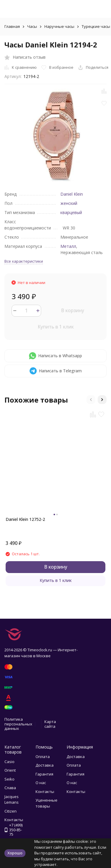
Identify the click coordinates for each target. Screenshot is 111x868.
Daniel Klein (72, 194)
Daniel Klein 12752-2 (25, 519)
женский (69, 203)
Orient (10, 770)
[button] (91, 400)
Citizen (11, 811)
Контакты (45, 792)
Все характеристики (24, 261)
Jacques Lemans (12, 800)
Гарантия (44, 774)
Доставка (45, 765)
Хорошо (15, 853)
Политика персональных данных (18, 724)
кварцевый (71, 212)
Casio (9, 762)
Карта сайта (50, 724)
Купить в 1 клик (56, 327)
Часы (32, 26)
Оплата (43, 757)
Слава (10, 788)
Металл (68, 246)
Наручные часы (59, 26)
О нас (41, 783)
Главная (12, 26)
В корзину (73, 310)
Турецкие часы (96, 26)
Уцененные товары (46, 803)
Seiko (9, 779)
